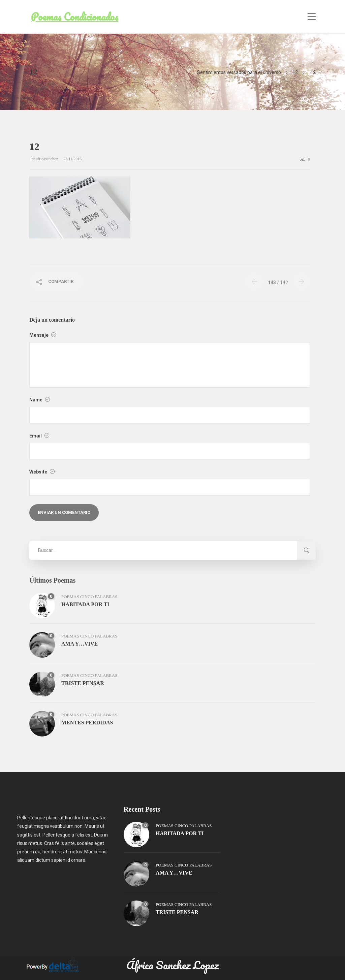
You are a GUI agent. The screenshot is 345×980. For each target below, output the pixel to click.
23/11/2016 (72, 159)
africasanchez (48, 159)
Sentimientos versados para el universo (239, 72)
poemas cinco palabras (89, 597)
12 (295, 72)
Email (39, 436)
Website (42, 472)
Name (40, 400)
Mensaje (43, 335)
